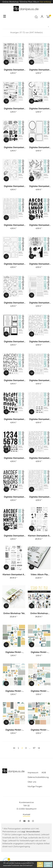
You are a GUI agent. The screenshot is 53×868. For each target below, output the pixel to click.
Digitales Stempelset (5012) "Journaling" (39, 303)
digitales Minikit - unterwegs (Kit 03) (39, 691)
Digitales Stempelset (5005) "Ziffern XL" (14, 458)
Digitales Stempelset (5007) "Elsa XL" (14, 420)
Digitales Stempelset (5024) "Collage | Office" (39, 70)
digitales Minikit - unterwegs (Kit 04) (14, 691)
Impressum (33, 773)
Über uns (32, 782)
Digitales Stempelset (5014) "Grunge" (39, 264)
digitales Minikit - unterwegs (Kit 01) (39, 730)
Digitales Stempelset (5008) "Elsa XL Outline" (39, 381)
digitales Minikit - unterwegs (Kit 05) (39, 653)
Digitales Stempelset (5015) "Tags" (14, 264)
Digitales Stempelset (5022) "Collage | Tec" (39, 109)
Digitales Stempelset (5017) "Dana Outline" (14, 225)
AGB (44, 773)
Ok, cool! (40, 865)
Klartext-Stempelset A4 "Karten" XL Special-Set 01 (14, 575)
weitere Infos (48, 865)
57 (34, 748)
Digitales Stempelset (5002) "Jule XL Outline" (39, 497)
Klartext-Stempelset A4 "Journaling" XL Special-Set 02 (39, 536)
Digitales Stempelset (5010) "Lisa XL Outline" (39, 342)
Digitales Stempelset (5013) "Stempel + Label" (14, 303)
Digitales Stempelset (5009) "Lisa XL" (14, 381)
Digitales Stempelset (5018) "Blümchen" (39, 187)
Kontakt (27, 815)
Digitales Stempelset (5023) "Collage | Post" (14, 109)
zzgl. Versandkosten (31, 832)
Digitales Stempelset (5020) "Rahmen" (39, 148)
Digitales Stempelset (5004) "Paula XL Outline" (39, 458)
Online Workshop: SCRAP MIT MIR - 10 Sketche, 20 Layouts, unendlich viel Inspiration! (39, 614)
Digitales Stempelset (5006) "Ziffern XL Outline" (39, 420)
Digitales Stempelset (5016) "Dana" (39, 225)
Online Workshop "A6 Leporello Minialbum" (14, 614)
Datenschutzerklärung (38, 777)
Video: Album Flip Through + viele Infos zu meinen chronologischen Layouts (39, 575)
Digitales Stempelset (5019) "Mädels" (14, 187)
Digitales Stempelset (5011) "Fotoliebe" (14, 342)
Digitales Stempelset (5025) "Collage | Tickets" (14, 70)
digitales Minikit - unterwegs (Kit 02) (14, 730)
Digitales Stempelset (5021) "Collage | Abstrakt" (14, 148)
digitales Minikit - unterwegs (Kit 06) (14, 653)
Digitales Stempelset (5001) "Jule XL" (14, 536)
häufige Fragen (35, 787)
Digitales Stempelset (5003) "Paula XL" (14, 497)
